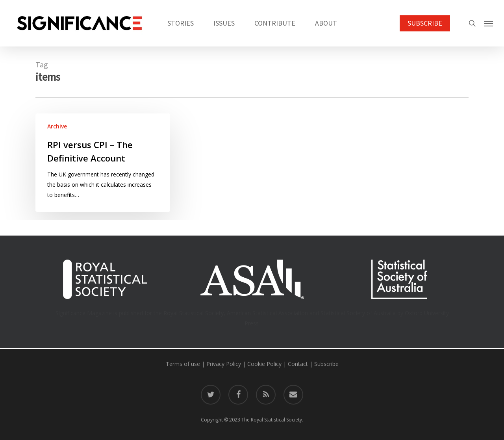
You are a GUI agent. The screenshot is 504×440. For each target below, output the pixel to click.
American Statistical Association (267, 313)
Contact (298, 364)
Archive (57, 126)
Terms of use (183, 364)
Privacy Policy (224, 364)
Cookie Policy (264, 364)
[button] (489, 23)
